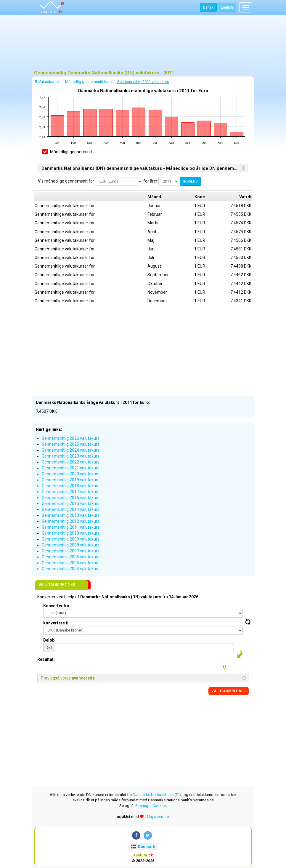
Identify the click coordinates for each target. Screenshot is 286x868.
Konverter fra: (57, 606)
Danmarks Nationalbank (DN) (158, 795)
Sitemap (142, 806)
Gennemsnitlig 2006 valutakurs (71, 557)
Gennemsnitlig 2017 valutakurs (71, 492)
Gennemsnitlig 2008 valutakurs (71, 545)
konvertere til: (57, 623)
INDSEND (191, 181)
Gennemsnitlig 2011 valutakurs (71, 527)
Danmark (143, 847)
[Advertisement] (143, 43)
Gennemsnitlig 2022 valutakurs (71, 462)
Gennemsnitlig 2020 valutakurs (71, 474)
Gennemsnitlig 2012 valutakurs (71, 521)
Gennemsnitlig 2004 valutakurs (71, 569)
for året (150, 181)
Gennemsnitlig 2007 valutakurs (71, 551)
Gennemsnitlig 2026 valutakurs (71, 438)
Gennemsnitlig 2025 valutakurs (71, 444)
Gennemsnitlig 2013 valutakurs (71, 515)
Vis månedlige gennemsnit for (66, 181)
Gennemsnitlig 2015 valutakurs (71, 503)
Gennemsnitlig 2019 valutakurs (71, 480)
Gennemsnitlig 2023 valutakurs (71, 456)
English (227, 7)
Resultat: (46, 659)
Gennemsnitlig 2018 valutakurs (71, 486)
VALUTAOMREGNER (229, 691)
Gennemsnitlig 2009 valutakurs (71, 539)
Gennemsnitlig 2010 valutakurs (71, 533)
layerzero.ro (159, 817)
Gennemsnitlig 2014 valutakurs (71, 509)
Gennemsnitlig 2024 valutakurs (71, 450)
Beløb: (49, 640)
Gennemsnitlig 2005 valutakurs (71, 563)
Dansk (208, 7)
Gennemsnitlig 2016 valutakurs (71, 498)
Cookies (160, 806)
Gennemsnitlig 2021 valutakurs (71, 468)
